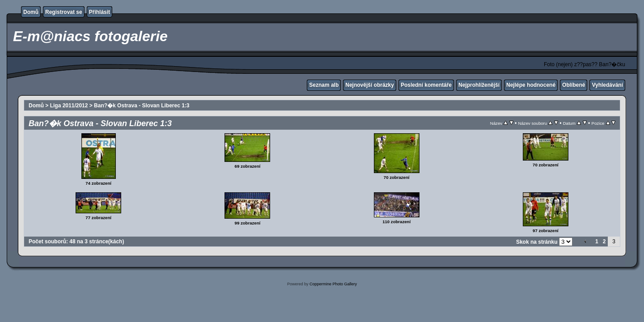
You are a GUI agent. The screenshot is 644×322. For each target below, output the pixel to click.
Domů (31, 12)
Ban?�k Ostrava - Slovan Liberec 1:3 (142, 106)
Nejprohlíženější (479, 85)
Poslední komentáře (426, 85)
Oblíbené (574, 85)
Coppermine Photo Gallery (333, 284)
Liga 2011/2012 (69, 106)
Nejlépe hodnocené (531, 85)
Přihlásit (100, 12)
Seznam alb (324, 85)
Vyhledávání (607, 85)
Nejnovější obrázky (370, 85)
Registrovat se (64, 12)
